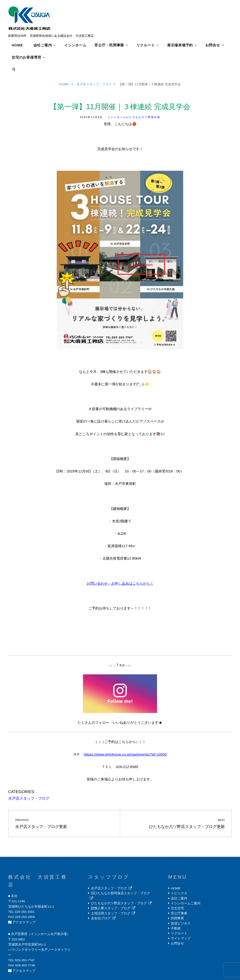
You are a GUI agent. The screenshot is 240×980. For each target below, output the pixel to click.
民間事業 (177, 919)
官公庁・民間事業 (109, 45)
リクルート (146, 45)
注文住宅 (177, 909)
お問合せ (213, 45)
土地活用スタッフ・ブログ (111, 914)
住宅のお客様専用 (26, 57)
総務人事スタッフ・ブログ (111, 909)
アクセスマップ (24, 923)
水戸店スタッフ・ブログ (94, 85)
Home (64, 85)
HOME (17, 45)
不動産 (176, 929)
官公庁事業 (179, 914)
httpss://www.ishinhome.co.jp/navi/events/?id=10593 (125, 755)
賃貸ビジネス (181, 924)
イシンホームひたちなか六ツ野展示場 (134, 118)
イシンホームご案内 (186, 904)
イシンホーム (75, 45)
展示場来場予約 (180, 45)
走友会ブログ (101, 919)
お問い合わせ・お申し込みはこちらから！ (120, 584)
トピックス (179, 894)
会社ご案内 (43, 45)
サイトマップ (181, 939)
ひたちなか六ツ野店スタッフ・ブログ (119, 904)
